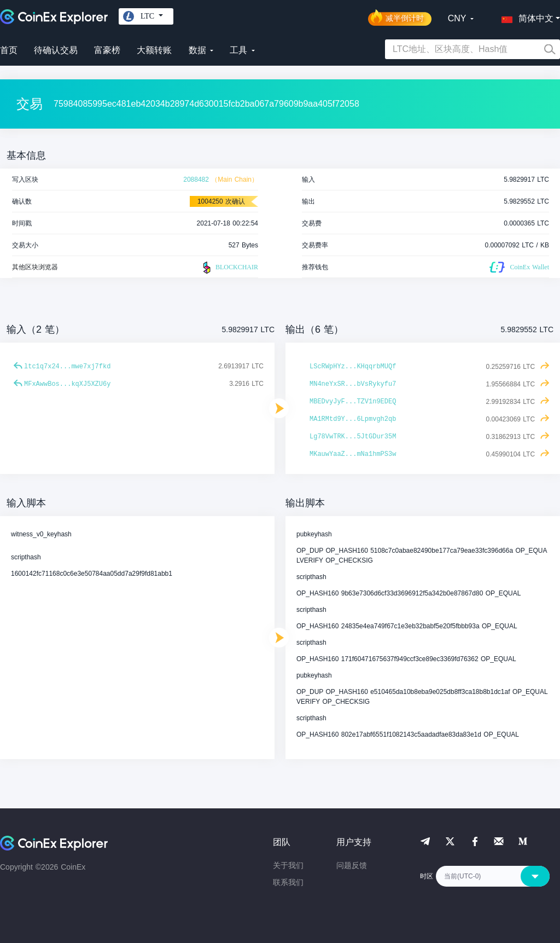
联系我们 (288, 882)
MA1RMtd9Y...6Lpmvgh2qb (353, 419)
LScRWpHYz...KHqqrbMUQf (353, 367)
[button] (525, 16)
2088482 (196, 180)
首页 (9, 50)
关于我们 (288, 865)
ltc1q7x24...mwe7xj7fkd (67, 367)
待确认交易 (56, 50)
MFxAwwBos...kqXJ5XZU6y (67, 384)
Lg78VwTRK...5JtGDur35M (353, 437)
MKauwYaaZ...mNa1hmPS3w (353, 454)
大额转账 (154, 50)
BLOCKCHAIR (229, 268)
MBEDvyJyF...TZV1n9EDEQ (353, 402)
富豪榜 (107, 50)
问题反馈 (352, 865)
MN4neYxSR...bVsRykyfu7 (353, 384)
